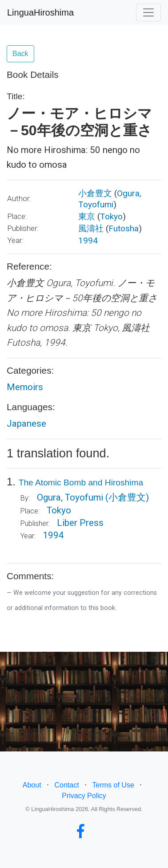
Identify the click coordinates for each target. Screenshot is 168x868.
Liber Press (80, 523)
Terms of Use (113, 785)
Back (20, 54)
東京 (87, 216)
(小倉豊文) (127, 497)
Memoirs (25, 387)
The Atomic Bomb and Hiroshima (81, 482)
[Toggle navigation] (148, 12)
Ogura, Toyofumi (70, 497)
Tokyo (111, 216)
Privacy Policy (84, 796)
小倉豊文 (95, 193)
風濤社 (91, 228)
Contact (66, 785)
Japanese (26, 424)
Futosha (124, 228)
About (32, 785)
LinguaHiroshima (40, 12)
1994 (88, 240)
